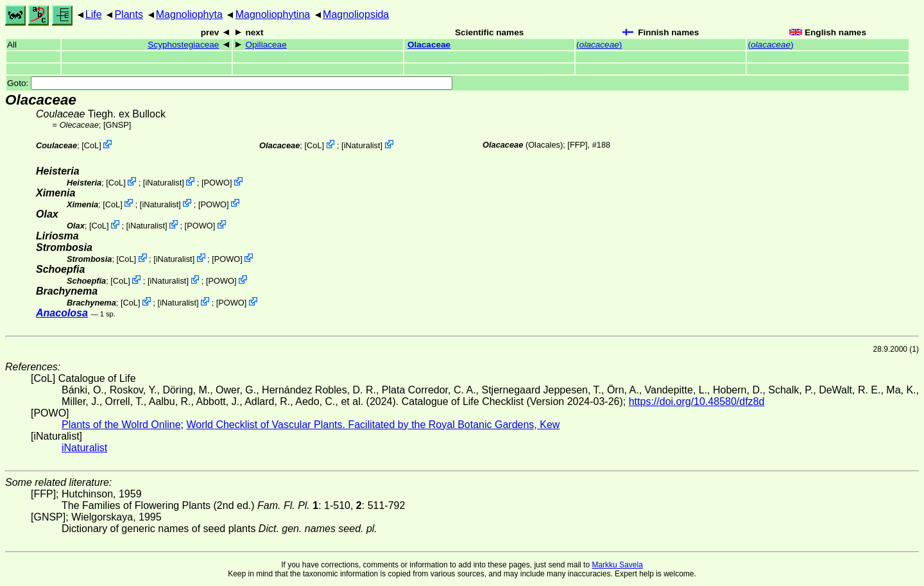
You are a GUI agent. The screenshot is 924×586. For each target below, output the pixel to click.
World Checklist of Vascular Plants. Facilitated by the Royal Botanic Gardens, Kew (373, 425)
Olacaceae (429, 45)
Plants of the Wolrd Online (121, 425)
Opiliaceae (266, 45)
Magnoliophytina (273, 14)
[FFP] (577, 145)
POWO (217, 183)
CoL (91, 145)
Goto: (230, 83)
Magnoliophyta (189, 14)
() (599, 45)
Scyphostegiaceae (183, 45)
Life (94, 14)
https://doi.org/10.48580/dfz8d (697, 401)
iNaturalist (362, 145)
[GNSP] (117, 125)
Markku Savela (617, 565)
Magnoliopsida (356, 14)
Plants (128, 14)
